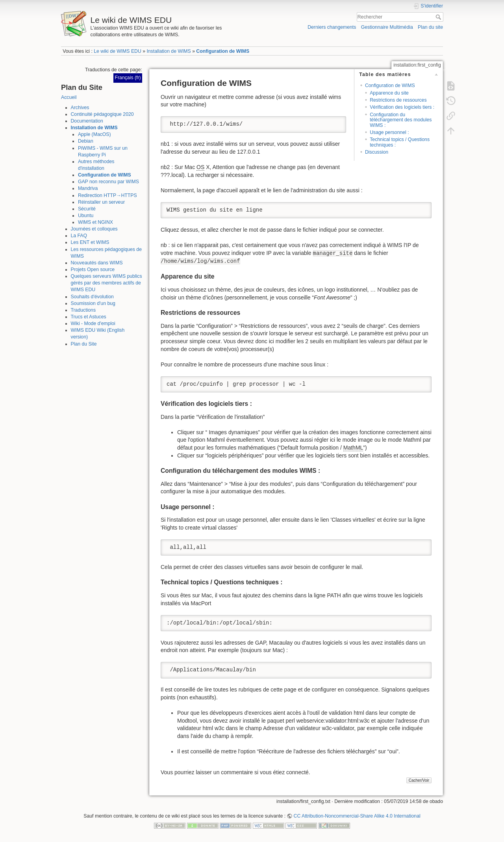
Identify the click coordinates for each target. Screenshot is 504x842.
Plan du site (430, 27)
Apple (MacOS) (94, 134)
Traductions (83, 310)
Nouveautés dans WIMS (97, 263)
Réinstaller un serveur (101, 202)
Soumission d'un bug (93, 303)
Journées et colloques (94, 229)
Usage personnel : (389, 132)
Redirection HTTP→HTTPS (107, 195)
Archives (80, 108)
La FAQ (79, 236)
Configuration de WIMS (223, 51)
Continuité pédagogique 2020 (102, 114)
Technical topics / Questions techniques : (400, 142)
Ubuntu (86, 216)
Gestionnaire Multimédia (387, 27)
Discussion (377, 152)
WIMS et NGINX (95, 222)
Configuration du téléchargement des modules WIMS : (401, 120)
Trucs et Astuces (89, 317)
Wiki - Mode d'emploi (93, 323)
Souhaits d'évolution (92, 297)
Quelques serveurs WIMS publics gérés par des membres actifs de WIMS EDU (107, 283)
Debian (86, 141)
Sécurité (87, 209)
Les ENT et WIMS (90, 242)
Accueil (69, 97)
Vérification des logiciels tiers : (402, 107)
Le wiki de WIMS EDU (117, 51)
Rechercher (439, 17)
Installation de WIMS (169, 51)
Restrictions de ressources (398, 100)
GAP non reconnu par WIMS (108, 182)
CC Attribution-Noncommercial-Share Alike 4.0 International (357, 816)
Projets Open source (93, 270)
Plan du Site (84, 344)
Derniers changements (332, 27)
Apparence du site (389, 93)
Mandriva (88, 188)
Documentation (87, 121)
